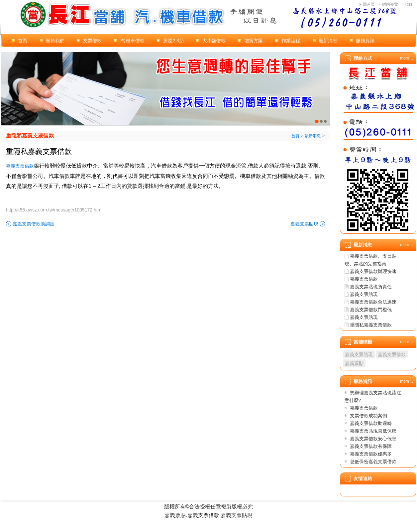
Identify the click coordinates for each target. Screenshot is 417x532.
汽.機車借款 (133, 41)
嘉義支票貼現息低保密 (373, 431)
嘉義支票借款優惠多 (371, 454)
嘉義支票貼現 (304, 224)
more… (407, 58)
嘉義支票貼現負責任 (371, 287)
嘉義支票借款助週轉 (371, 423)
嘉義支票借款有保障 (371, 446)
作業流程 (291, 41)
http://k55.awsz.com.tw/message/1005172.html (54, 210)
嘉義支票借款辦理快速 (373, 271)
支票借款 (92, 41)
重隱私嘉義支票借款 (30, 135)
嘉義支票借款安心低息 (373, 439)
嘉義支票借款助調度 (34, 224)
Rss (409, 4)
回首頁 (369, 4)
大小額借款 (214, 41)
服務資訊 (365, 41)
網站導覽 (390, 4)
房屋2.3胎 (173, 41)
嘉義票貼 (354, 363)
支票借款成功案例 (368, 416)
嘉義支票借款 (20, 166)
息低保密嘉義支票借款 (373, 462)
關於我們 (55, 41)
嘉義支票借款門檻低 (371, 310)
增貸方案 (254, 41)
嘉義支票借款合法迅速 (373, 302)
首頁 (23, 41)
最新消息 (328, 41)
